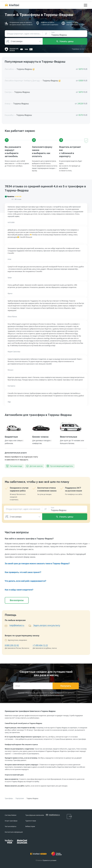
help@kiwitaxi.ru (17, 625)
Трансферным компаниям (35, 815)
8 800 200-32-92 (12, 645)
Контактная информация (14, 832)
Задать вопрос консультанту (47, 625)
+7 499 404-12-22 (40, 645)
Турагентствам (31, 821)
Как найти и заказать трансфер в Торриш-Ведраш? (29, 539)
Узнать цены (65, 41)
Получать (66, 686)
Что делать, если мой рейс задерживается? (25, 581)
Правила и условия (49, 860)
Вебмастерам (30, 826)
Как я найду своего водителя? (19, 590)
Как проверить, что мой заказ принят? (23, 572)
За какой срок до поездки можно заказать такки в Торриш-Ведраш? (37, 564)
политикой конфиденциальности (52, 695)
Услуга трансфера (11, 821)
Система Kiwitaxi (11, 815)
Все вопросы (17, 600)
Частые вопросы (11, 826)
